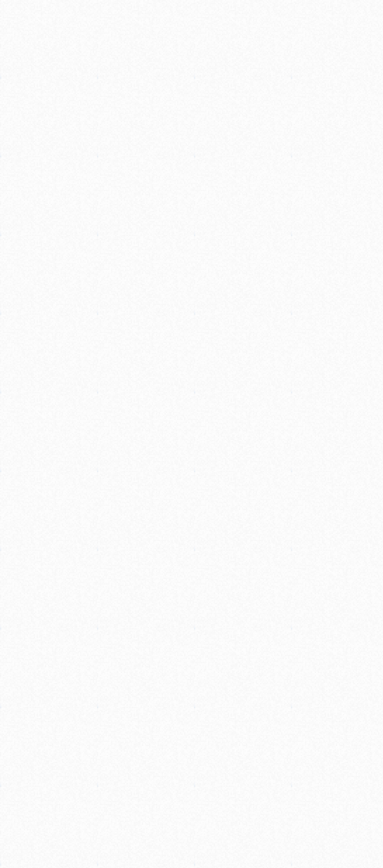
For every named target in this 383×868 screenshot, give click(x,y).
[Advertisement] (191, 77)
